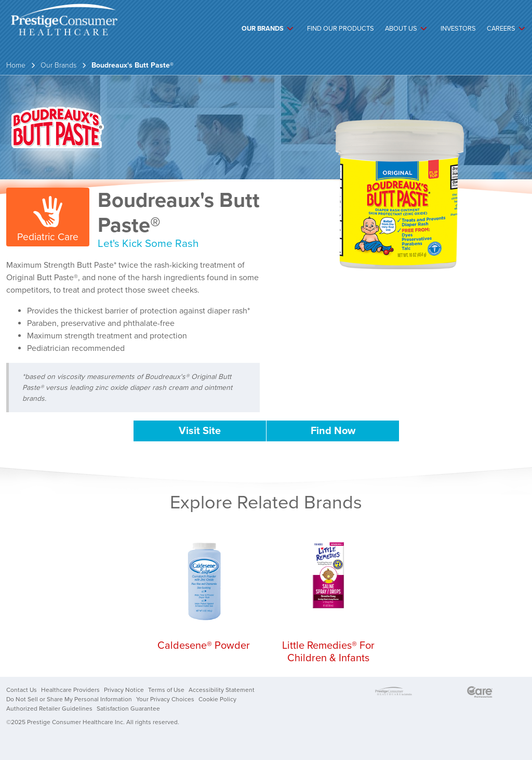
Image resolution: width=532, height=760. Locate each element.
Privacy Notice (124, 690)
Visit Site (200, 431)
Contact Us (22, 690)
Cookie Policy (217, 699)
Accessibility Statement (222, 690)
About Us (401, 29)
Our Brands (263, 29)
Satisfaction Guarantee (128, 709)
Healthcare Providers (70, 690)
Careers (501, 29)
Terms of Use (166, 690)
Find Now (333, 431)
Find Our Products (341, 29)
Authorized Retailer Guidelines (49, 709)
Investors (458, 29)
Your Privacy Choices (165, 699)
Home (16, 65)
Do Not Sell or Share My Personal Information (69, 699)
